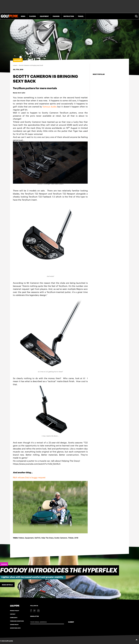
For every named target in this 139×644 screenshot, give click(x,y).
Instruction (69, 16)
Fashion (56, 16)
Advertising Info (15, 628)
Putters (21, 538)
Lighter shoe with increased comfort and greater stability (32, 577)
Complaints (14, 618)
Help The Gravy (47, 538)
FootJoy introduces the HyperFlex (59, 570)
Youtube (38, 611)
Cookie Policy (14, 624)
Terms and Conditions (17, 621)
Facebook (31, 611)
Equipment (44, 16)
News (23, 16)
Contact (13, 614)
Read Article (7, 585)
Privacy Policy (15, 611)
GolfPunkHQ (9, 641)
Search (136, 16)
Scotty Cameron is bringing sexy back (31, 65)
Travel (81, 16)
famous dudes (50, 106)
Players (33, 16)
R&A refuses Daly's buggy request (29, 477)
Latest (15, 65)
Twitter (34, 611)
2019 (76, 538)
